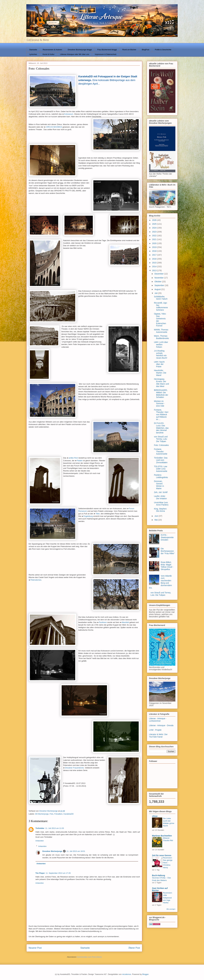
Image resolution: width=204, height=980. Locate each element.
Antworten (40, 841)
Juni (157, 516)
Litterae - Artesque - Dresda (161, 725)
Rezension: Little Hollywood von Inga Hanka (168, 898)
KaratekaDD (68, 814)
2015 (155, 263)
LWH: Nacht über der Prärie (159, 364)
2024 (155, 228)
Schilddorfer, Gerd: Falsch (161, 298)
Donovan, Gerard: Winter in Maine (159, 485)
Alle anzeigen (171, 909)
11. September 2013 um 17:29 (58, 873)
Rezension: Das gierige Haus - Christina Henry (168, 863)
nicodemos (127, 974)
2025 (155, 224)
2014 (155, 266)
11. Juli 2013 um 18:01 (76, 851)
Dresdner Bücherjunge (52, 851)
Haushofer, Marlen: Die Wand (160, 373)
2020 (155, 243)
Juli (156, 293)
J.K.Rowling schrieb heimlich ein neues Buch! (161, 354)
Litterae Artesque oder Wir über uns (75, 54)
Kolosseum (69, 114)
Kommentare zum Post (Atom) (89, 957)
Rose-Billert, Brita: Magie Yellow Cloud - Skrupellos (167, 566)
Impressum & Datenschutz (106, 54)
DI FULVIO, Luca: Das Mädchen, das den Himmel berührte (161, 428)
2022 (155, 236)
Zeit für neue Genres (162, 855)
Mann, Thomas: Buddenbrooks (161, 337)
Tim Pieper (40, 873)
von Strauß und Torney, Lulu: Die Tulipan (161, 439)
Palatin (80, 461)
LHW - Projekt (155, 730)
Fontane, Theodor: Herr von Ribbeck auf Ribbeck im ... (161, 415)
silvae (155, 816)
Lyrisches (33, 54)
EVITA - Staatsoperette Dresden (167, 537)
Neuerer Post (35, 948)
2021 (155, 239)
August (158, 289)
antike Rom (74, 458)
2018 (155, 251)
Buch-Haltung (159, 875)
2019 (155, 247)
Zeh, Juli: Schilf (161, 492)
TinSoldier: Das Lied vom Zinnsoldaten (161, 460)
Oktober (158, 282)
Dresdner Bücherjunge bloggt (80, 50)
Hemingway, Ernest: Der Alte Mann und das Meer (161, 383)
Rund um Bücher (129, 50)
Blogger (145, 974)
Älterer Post (134, 948)
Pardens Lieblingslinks (161, 476)
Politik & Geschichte (163, 50)
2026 (155, 220)
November (159, 278)
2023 (155, 232)
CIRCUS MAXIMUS (54, 127)
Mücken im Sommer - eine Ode (159, 404)
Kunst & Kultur (49, 54)
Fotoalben (58, 814)
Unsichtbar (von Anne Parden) (161, 504)
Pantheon (103, 622)
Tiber (98, 514)
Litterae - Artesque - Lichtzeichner (158, 720)
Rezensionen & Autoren (52, 50)
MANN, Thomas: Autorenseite (161, 331)
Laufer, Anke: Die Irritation (160, 497)
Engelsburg (88, 516)
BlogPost (145, 50)
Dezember (159, 274)
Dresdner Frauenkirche (74, 768)
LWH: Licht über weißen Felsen (161, 345)
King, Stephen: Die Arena (161, 510)
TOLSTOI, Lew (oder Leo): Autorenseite (161, 469)
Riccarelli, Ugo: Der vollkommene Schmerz (161, 306)
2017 (155, 255)
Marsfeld (125, 622)
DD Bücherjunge (42, 814)
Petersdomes (36, 580)
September (160, 285)
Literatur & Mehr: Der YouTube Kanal (158, 736)
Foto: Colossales (161, 445)
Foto (51, 814)
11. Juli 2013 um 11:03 (55, 828)
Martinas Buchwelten (162, 836)
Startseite (33, 50)
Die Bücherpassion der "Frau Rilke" (168, 551)
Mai (156, 520)
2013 (155, 270)
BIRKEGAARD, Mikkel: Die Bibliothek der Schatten (161, 394)
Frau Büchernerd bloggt (107, 50)
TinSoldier (40, 828)
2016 (155, 259)
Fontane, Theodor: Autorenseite (161, 452)
